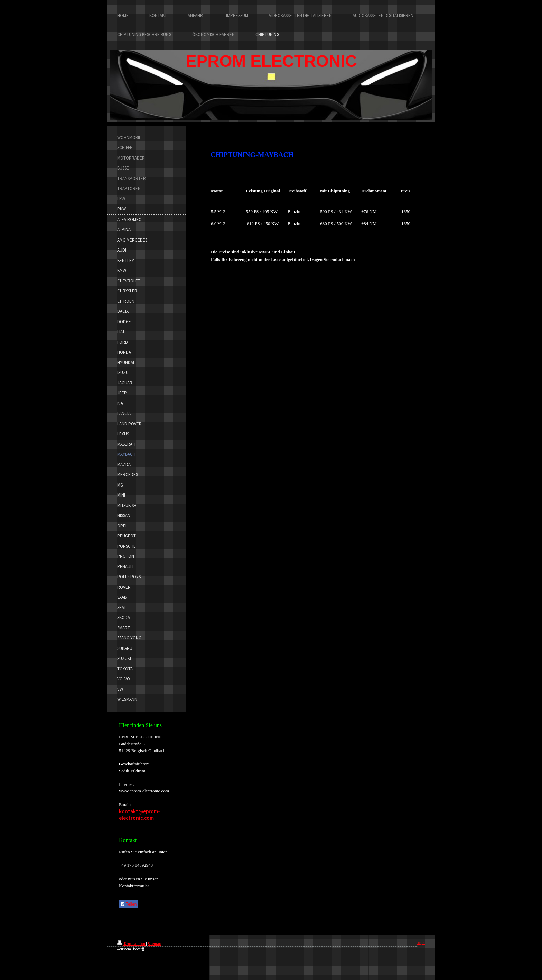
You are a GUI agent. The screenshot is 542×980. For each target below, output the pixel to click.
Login (421, 943)
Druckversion (132, 944)
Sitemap (155, 944)
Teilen (128, 904)
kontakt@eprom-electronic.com (139, 815)
